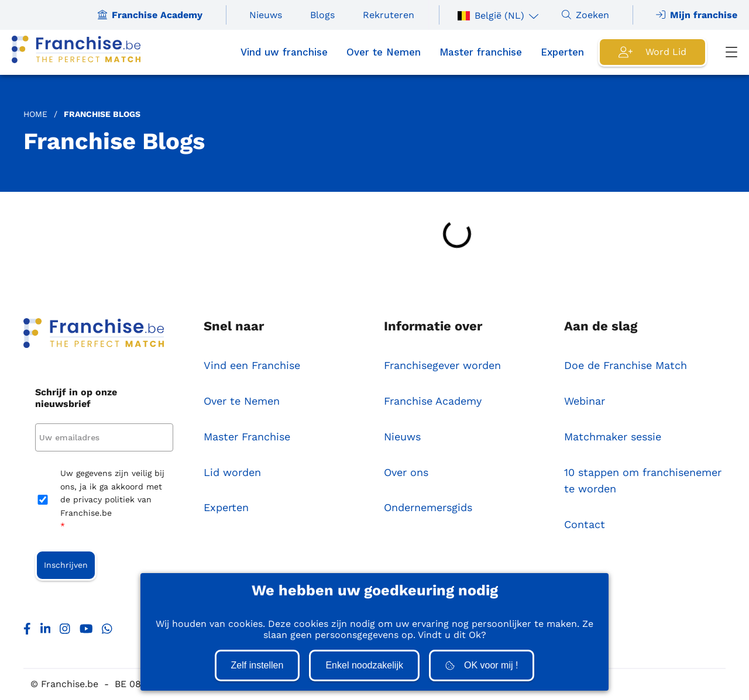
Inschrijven (66, 565)
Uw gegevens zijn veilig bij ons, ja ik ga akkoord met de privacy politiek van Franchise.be (112, 500)
